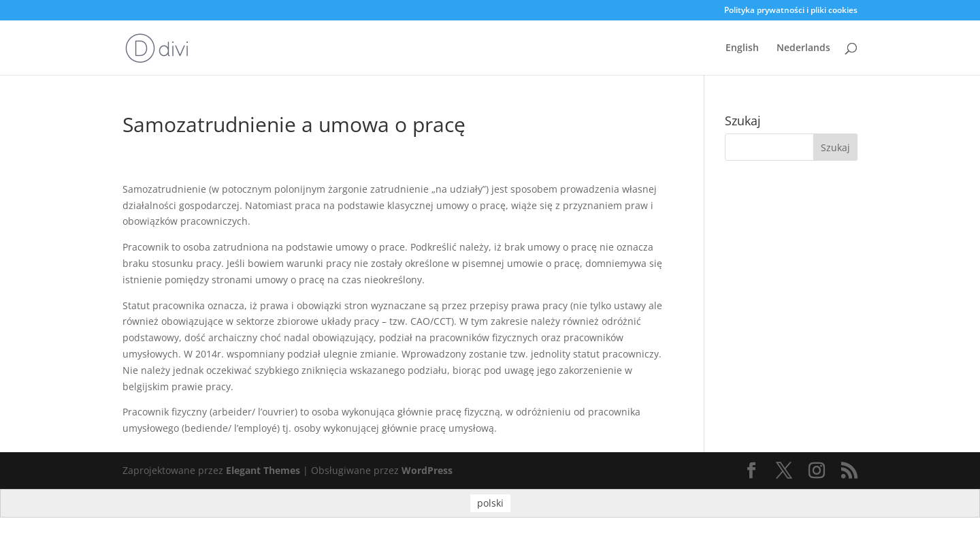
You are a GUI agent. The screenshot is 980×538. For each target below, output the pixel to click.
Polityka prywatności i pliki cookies (791, 11)
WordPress (427, 470)
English (742, 48)
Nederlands (803, 48)
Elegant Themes (263, 470)
